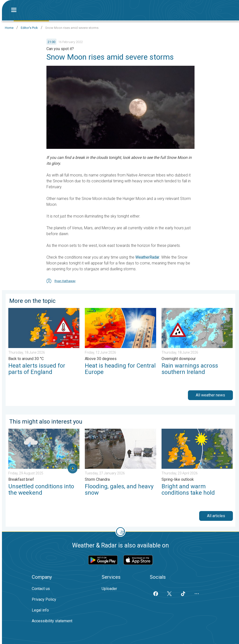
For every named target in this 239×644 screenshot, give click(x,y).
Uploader (109, 589)
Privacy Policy (44, 599)
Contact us (41, 589)
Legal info (40, 610)
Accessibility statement (52, 621)
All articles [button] (216, 516)
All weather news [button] (210, 395)
